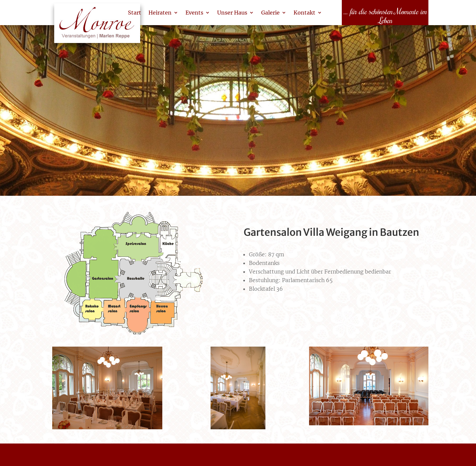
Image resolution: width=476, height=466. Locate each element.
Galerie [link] (270, 13)
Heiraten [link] (160, 13)
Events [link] (194, 13)
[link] (97, 26)
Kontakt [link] (304, 13)
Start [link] (135, 13)
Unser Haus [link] (232, 13)
